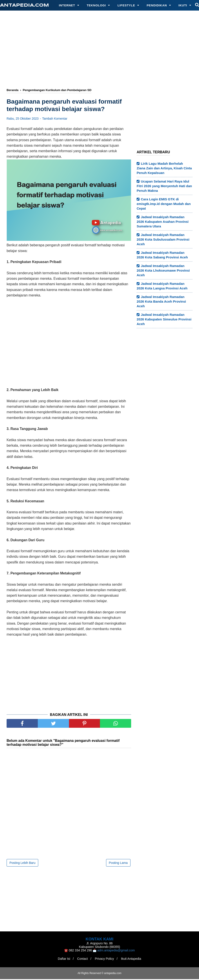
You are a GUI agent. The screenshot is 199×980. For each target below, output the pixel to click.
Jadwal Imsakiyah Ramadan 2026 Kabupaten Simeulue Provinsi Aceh (164, 319)
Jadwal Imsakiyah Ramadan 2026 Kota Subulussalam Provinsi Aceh (163, 239)
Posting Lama (118, 864)
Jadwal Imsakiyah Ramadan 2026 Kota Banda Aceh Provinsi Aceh (161, 301)
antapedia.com (24, 5)
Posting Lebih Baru (22, 864)
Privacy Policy (105, 960)
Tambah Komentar (55, 119)
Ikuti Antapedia (133, 960)
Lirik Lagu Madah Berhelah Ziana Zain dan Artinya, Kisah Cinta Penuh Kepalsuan (164, 168)
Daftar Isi (62, 960)
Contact (82, 960)
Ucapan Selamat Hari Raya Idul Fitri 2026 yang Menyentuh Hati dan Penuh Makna (164, 186)
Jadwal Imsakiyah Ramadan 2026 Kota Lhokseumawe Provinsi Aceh (163, 270)
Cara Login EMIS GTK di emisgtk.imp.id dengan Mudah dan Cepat (164, 204)
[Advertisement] (103, 50)
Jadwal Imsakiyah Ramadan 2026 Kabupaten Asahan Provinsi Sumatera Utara (163, 222)
